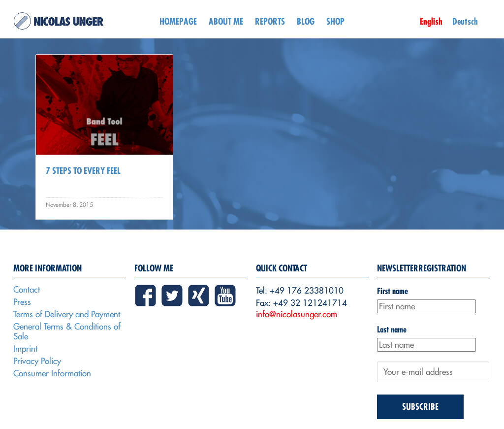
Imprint (25, 349)
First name (393, 291)
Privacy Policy (37, 361)
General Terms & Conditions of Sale (67, 331)
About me (226, 21)
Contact (27, 290)
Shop (335, 21)
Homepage (178, 21)
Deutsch (465, 22)
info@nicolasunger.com (297, 314)
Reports (270, 21)
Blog (306, 21)
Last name (392, 329)
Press (22, 302)
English (431, 22)
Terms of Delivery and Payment (67, 314)
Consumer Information (52, 373)
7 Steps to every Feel (83, 171)
